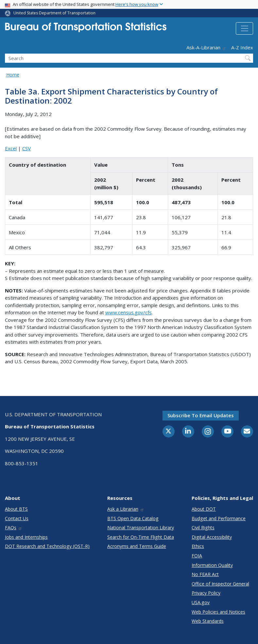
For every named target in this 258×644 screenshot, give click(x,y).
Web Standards (208, 621)
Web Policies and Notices (218, 612)
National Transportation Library (141, 528)
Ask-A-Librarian (206, 47)
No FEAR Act (205, 574)
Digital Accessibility (212, 537)
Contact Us (17, 518)
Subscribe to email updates (201, 415)
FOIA (197, 556)
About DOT (204, 509)
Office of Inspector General (220, 584)
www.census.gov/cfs (129, 312)
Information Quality (212, 565)
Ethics (198, 546)
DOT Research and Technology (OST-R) (47, 546)
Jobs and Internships (26, 537)
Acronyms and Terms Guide (137, 546)
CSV (26, 148)
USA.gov (201, 602)
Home (13, 75)
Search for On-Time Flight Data (141, 537)
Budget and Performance (219, 518)
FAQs (14, 528)
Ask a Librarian (126, 509)
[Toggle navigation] (244, 28)
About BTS (16, 509)
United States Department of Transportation (54, 13)
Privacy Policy (206, 593)
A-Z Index (242, 47)
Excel (11, 148)
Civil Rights (203, 528)
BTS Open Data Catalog (133, 518)
